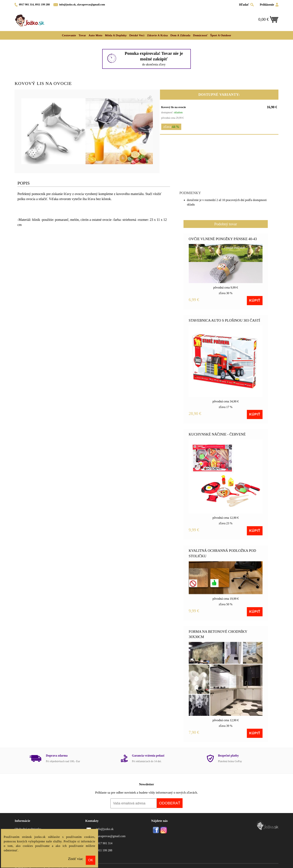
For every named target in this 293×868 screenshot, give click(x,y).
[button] (149, 98)
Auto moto (95, 35)
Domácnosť (200, 35)
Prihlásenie (267, 5)
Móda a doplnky (116, 35)
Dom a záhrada (180, 35)
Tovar (82, 35)
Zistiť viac (75, 859)
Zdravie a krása (157, 35)
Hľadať (244, 5)
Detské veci (137, 35)
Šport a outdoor (221, 35)
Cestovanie (69, 35)
